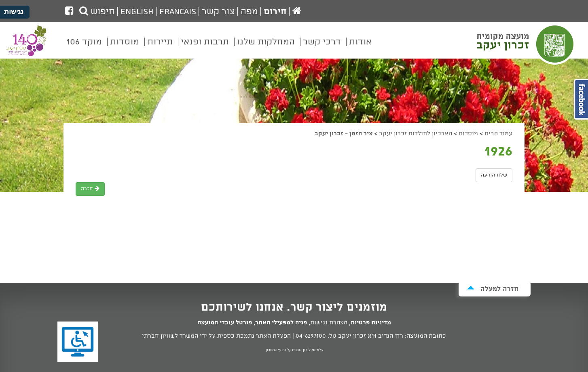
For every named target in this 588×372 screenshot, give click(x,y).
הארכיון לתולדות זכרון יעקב (416, 134)
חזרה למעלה (493, 289)
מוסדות (468, 134)
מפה (249, 12)
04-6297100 (311, 336)
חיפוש (97, 12)
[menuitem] (360, 48)
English (137, 12)
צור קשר (218, 12)
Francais (178, 12)
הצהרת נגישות (329, 323)
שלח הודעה (494, 175)
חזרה (90, 189)
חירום (275, 12)
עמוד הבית (498, 134)
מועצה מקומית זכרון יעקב (526, 44)
